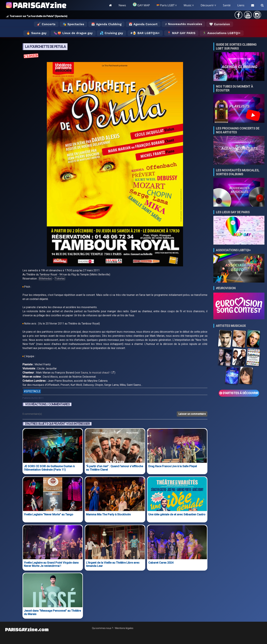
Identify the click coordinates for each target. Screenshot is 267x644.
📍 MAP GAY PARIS (181, 33)
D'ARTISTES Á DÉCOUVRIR (239, 393)
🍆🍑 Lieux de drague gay (73, 33)
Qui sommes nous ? (103, 628)
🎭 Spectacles (73, 24)
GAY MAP (141, 5)
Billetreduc (45, 279)
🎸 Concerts (46, 24)
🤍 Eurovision (220, 24)
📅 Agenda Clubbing (106, 24)
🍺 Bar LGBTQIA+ (146, 33)
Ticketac (60, 279)
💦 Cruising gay (111, 33)
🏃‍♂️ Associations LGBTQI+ (222, 33)
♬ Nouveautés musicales (183, 24)
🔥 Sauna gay (36, 33)
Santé (227, 5)
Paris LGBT (166, 5)
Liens (241, 5)
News (122, 5)
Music (187, 5)
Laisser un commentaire (192, 414)
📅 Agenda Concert (143, 24)
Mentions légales (124, 628)
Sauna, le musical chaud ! (97, 373)
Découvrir (207, 5)
